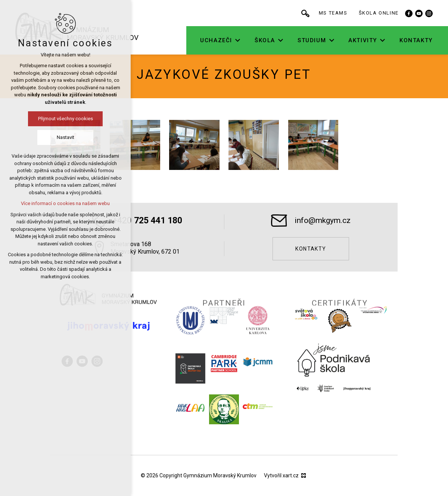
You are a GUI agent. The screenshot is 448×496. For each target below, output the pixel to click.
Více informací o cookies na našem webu (65, 203)
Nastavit (66, 137)
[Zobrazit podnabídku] (242, 41)
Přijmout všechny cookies (66, 119)
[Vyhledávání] (309, 13)
